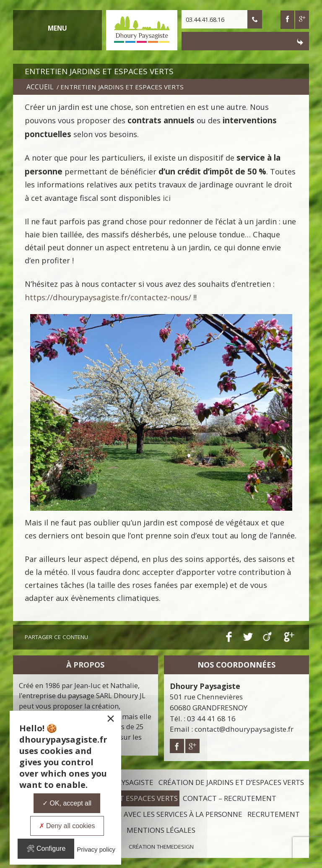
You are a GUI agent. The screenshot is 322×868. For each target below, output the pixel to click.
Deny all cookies (67, 826)
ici (167, 198)
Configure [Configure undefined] (46, 849)
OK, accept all (67, 803)
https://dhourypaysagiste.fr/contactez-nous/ (108, 297)
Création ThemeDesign (161, 847)
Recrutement (274, 814)
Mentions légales (161, 830)
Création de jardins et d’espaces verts (231, 782)
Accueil (40, 87)
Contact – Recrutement (230, 798)
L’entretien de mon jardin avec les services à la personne (132, 814)
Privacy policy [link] (96, 849)
